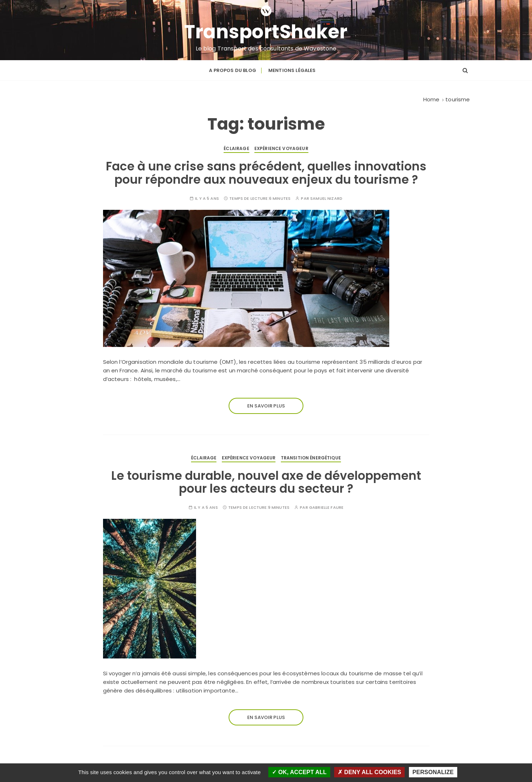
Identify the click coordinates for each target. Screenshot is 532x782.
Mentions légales (292, 70)
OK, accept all (299, 772)
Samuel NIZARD (326, 199)
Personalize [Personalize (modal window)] (433, 772)
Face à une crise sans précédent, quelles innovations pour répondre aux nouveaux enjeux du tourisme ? (266, 173)
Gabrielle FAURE (326, 508)
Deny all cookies (369, 772)
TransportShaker (266, 32)
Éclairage (236, 148)
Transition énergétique (311, 458)
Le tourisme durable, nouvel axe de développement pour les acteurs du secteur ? (266, 482)
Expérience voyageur (281, 148)
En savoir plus (266, 406)
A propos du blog (232, 70)
